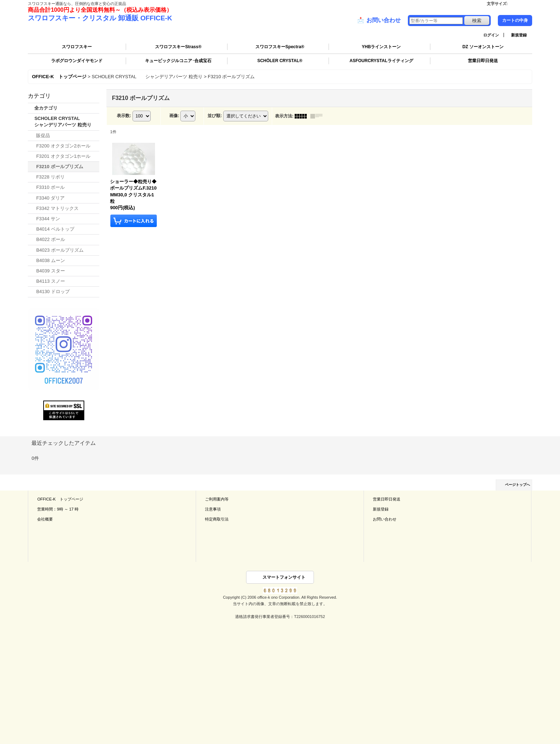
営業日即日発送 (483, 61)
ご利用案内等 (217, 499)
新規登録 (519, 35)
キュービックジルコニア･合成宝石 (178, 61)
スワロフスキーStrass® (178, 47)
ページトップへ (517, 485)
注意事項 (213, 509)
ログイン (491, 35)
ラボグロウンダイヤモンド (77, 61)
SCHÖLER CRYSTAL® (280, 61)
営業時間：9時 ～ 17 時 (58, 509)
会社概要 (45, 519)
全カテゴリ (46, 108)
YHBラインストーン (381, 47)
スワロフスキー (77, 47)
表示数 (124, 116)
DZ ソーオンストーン (483, 47)
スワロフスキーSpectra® (280, 47)
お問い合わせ (379, 20)
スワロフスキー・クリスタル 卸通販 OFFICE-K (100, 18)
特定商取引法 (217, 519)
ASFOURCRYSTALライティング (381, 61)
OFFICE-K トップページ (60, 499)
